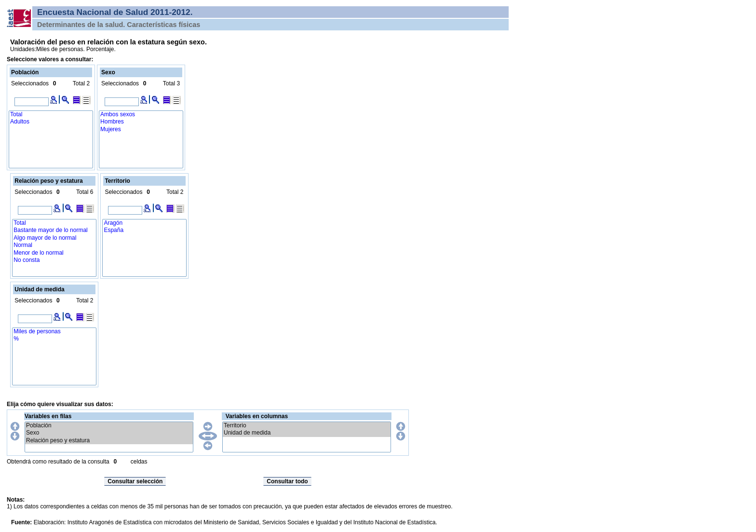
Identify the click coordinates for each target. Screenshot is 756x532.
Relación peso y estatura (109, 441)
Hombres (141, 122)
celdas (139, 462)
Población (109, 426)
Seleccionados (30, 83)
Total (51, 115)
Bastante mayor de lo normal (54, 230)
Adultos (51, 122)
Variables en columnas (257, 416)
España (144, 230)
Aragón (144, 223)
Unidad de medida (307, 433)
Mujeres (141, 130)
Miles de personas (54, 332)
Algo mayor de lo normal (54, 238)
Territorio (307, 426)
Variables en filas (48, 416)
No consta (54, 260)
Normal (54, 245)
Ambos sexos (141, 115)
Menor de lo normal (54, 253)
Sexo (109, 433)
